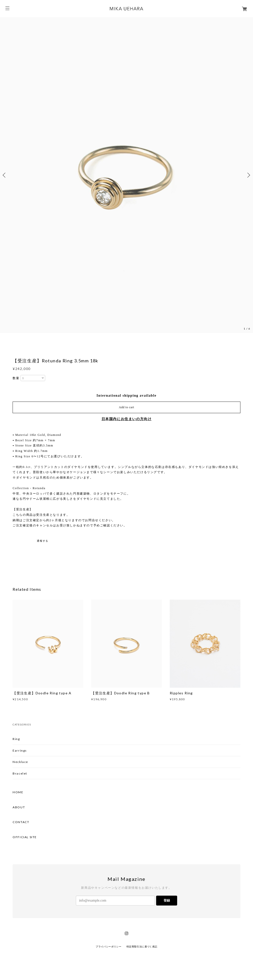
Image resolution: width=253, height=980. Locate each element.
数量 (16, 378)
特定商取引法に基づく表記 (142, 947)
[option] (126, 175)
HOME (18, 792)
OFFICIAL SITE (25, 837)
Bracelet (20, 773)
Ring (16, 739)
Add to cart (126, 407)
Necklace (20, 762)
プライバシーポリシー (108, 947)
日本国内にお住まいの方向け (127, 419)
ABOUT (19, 807)
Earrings (20, 750)
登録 (167, 900)
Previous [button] (5, 175)
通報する (42, 541)
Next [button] (248, 175)
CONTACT (21, 822)
